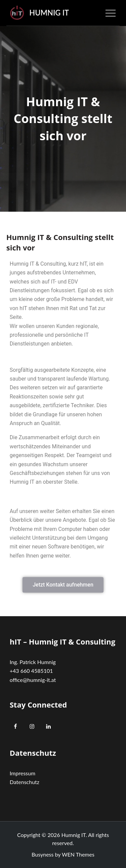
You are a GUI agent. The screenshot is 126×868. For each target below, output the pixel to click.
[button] (63, 585)
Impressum (23, 773)
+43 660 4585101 (31, 671)
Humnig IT (49, 13)
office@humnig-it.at (33, 680)
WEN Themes (78, 854)
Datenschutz (25, 782)
